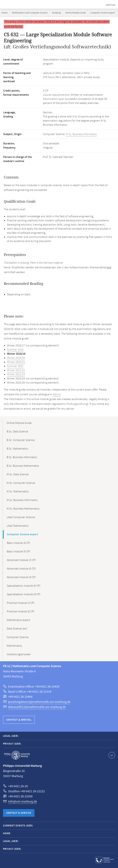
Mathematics (14, 646)
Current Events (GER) (18, 826)
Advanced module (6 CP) (21, 569)
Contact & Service (19, 813)
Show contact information (111, 755)
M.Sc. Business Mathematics (23, 509)
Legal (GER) (11, 736)
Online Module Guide (76, 13)
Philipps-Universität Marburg (17, 755)
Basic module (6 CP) (19, 543)
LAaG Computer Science (21, 517)
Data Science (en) (17, 629)
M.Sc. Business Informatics (81, 134)
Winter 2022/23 (16, 374)
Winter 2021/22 (16, 370)
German (111, 5)
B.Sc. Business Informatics (22, 457)
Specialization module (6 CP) (24, 586)
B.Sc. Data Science (17, 432)
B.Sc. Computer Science (21, 440)
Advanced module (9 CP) (21, 577)
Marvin (57, 394)
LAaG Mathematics (18, 526)
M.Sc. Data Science (18, 474)
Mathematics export (18, 620)
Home (5, 13)
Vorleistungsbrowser (19, 654)
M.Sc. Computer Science (21, 483)
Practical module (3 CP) (21, 603)
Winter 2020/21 (16, 362)
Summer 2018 (15, 350)
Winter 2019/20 (16, 358)
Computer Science (18, 637)
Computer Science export (103, 13)
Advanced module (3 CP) (21, 560)
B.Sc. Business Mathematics (23, 466)
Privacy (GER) (12, 744)
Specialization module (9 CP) (24, 594)
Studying (56, 13)
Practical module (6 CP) (21, 612)
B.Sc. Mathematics (17, 449)
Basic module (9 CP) (19, 552)
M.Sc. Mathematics (18, 492)
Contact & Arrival (19, 720)
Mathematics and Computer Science (30, 13)
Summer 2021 (15, 366)
